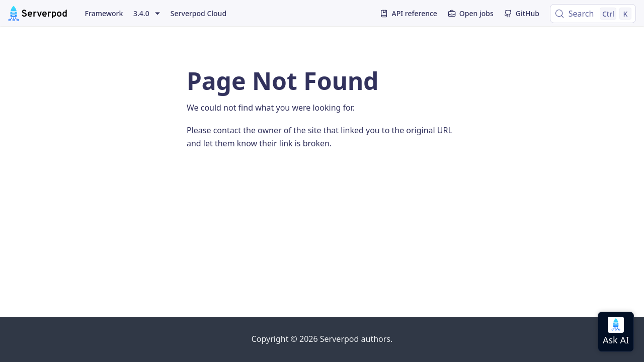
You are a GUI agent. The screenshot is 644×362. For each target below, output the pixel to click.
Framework (104, 13)
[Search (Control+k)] (593, 14)
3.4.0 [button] (141, 14)
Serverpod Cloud (198, 13)
